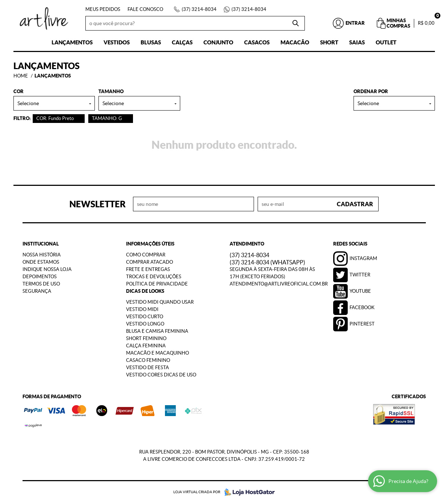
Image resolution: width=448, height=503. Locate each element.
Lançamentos (72, 42)
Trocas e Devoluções (154, 277)
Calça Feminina (146, 346)
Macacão (295, 42)
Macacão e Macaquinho (158, 353)
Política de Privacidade (157, 284)
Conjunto (218, 42)
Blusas (151, 42)
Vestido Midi (142, 309)
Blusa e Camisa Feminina (157, 331)
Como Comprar (146, 255)
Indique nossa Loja (47, 269)
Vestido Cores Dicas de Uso (161, 375)
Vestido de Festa (148, 368)
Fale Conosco (145, 9)
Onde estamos (41, 262)
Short (329, 42)
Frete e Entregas (148, 269)
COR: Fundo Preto (55, 118)
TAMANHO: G (107, 118)
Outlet (386, 42)
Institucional (41, 244)
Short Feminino (146, 338)
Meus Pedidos (103, 9)
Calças (182, 42)
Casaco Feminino (148, 360)
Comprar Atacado (150, 262)
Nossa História (42, 255)
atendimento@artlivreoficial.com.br (279, 284)
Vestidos (117, 42)
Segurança (37, 291)
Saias (357, 42)
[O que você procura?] (296, 23)
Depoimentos (40, 277)
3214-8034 (199, 9)
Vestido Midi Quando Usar (160, 302)
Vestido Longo (145, 324)
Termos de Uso (41, 284)
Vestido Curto (145, 317)
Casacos (257, 42)
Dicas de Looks (145, 291)
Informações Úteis (150, 244)
